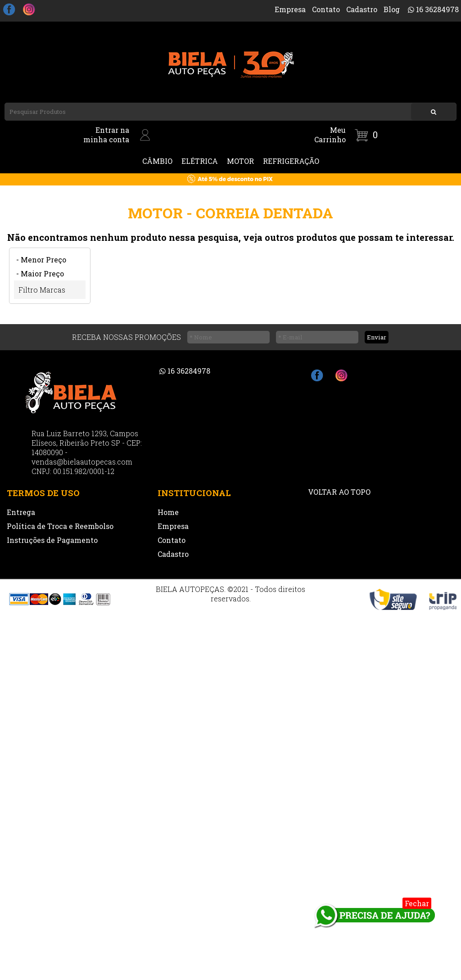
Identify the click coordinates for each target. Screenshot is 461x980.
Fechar (417, 903)
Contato (326, 9)
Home (168, 512)
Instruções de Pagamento (52, 540)
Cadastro (362, 9)
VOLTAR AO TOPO (339, 492)
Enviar (377, 337)
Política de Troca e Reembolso (60, 526)
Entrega (21, 512)
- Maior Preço (40, 273)
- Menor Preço (41, 260)
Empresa (290, 9)
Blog (392, 9)
